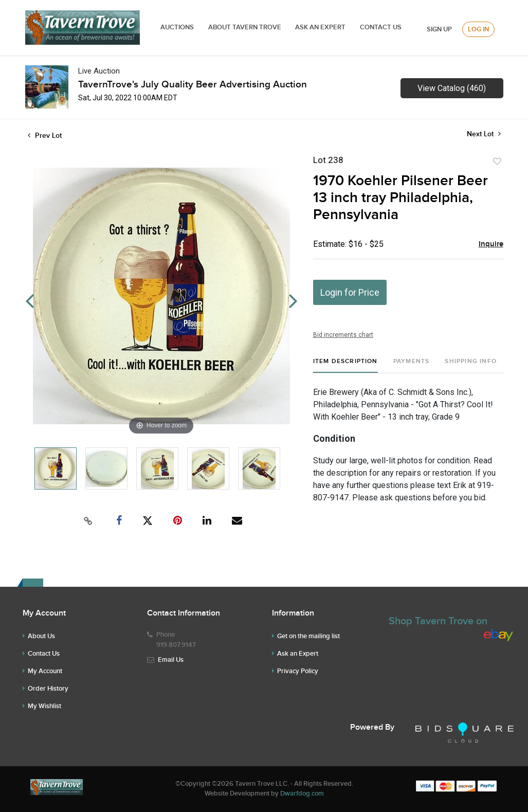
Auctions (177, 27)
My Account (45, 671)
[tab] (345, 365)
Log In (478, 29)
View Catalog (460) (452, 88)
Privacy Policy (298, 671)
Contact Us (381, 27)
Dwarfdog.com (302, 793)
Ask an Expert (298, 654)
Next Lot (484, 134)
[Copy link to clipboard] (88, 521)
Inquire (491, 244)
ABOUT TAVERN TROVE (245, 27)
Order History (48, 689)
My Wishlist (44, 706)
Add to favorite (497, 161)
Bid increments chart (343, 335)
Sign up (439, 29)
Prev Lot (45, 136)
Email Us (171, 660)
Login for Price (350, 292)
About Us (41, 636)
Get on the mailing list (308, 636)
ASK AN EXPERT (320, 27)
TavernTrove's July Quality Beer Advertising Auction (193, 85)
